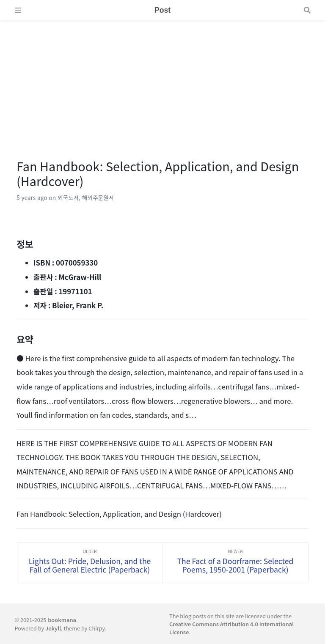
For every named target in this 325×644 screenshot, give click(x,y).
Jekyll (53, 628)
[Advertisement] (162, 79)
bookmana (62, 620)
